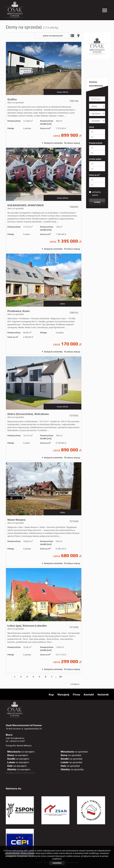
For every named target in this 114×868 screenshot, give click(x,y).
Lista (72, 36)
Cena (91, 127)
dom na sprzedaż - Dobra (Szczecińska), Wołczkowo (44, 408)
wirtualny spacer (95, 193)
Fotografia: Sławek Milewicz (19, 746)
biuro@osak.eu (18, 738)
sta (95, 4)
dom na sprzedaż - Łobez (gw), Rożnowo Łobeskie (44, 620)
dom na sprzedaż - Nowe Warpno (44, 514)
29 (61, 677)
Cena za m (94, 175)
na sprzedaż (74, 752)
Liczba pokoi (95, 159)
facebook (77, 4)
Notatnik (103, 694)
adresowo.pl (29, 773)
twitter (65, 4)
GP (89, 4)
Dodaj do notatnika (53, 143)
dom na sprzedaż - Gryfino (44, 94)
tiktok (107, 4)
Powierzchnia (96, 143)
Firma (76, 694)
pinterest (83, 4)
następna (75, 684)
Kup (51, 694)
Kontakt (89, 694)
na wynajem (21, 752)
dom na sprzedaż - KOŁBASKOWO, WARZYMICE (44, 200)
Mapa (78, 36)
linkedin (101, 4)
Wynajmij (63, 694)
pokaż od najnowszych (53, 36)
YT (71, 4)
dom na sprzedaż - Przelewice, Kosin (44, 304)
